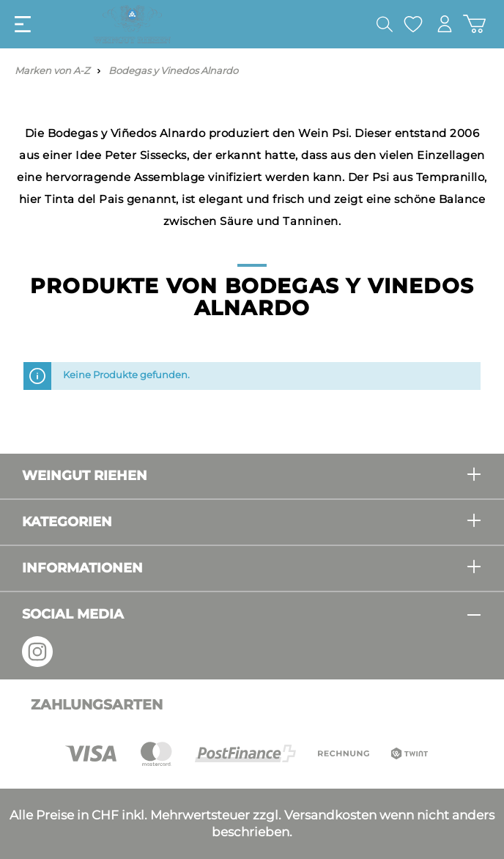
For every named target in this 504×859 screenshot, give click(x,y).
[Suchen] (385, 24)
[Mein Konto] (445, 24)
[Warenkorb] (474, 24)
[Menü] (23, 24)
